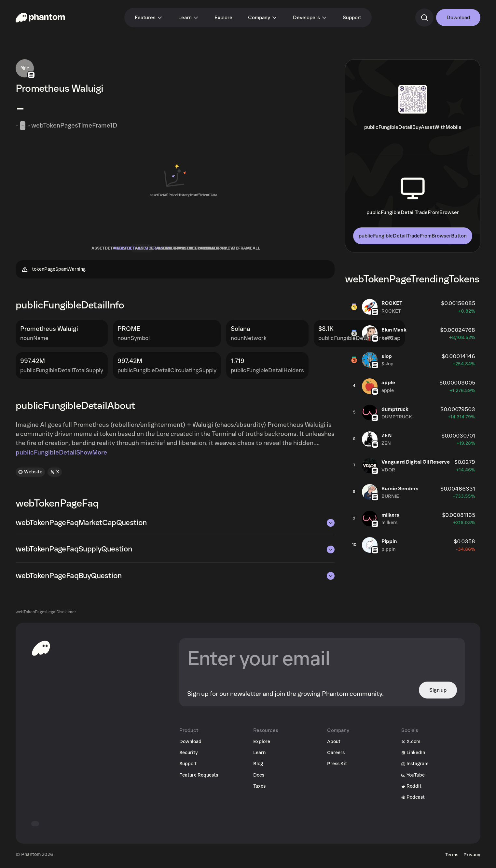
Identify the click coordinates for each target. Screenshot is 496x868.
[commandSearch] (424, 18)
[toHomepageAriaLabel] (41, 650)
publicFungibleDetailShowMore (61, 455)
